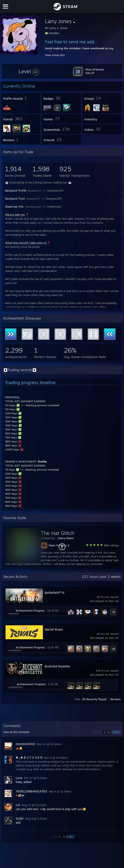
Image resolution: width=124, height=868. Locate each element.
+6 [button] (113, 649)
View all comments (16, 732)
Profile (42, 462)
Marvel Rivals (54, 629)
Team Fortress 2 (59, 545)
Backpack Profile (16, 190)
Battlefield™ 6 (54, 593)
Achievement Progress (30, 610)
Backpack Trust (15, 198)
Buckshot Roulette (57, 666)
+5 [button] (113, 612)
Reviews (116, 699)
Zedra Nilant (66, 538)
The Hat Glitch (58, 533)
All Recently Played (94, 699)
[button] (29, 71)
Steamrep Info (15, 207)
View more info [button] (55, 55)
